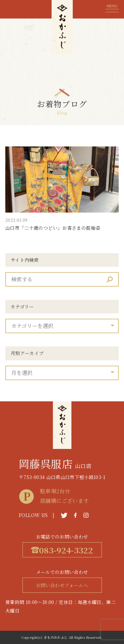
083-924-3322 (62, 550)
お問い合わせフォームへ (62, 585)
